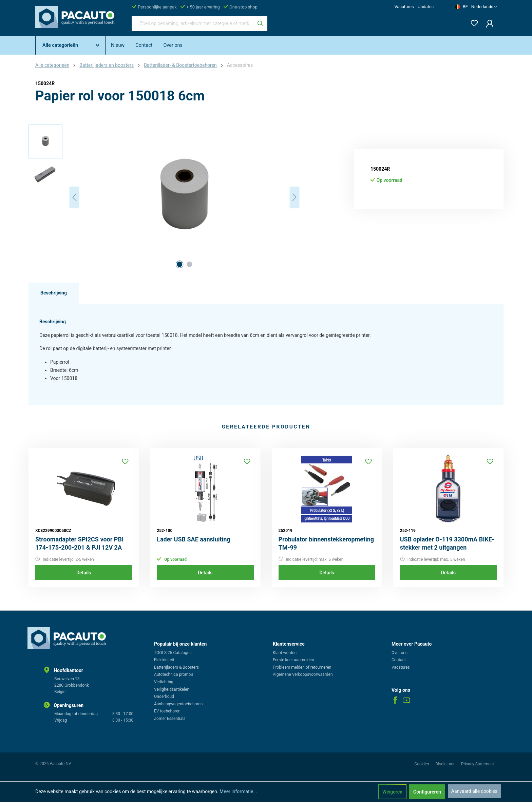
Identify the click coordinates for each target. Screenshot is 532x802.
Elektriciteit (164, 660)
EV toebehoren (167, 711)
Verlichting (164, 682)
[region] (164, 197)
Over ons (400, 653)
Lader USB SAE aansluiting (193, 539)
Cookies (422, 764)
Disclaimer (445, 764)
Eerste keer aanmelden (293, 660)
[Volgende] (294, 197)
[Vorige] (74, 197)
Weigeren (392, 792)
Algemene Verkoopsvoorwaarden (303, 674)
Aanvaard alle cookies (474, 791)
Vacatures (404, 7)
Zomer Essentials (170, 719)
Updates (426, 7)
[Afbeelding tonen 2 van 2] (189, 264)
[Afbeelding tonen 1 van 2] (179, 264)
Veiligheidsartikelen (172, 689)
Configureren (427, 792)
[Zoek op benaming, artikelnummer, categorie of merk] (192, 23)
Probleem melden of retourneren (302, 667)
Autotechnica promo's (174, 674)
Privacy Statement (478, 764)
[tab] (54, 293)
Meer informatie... (238, 791)
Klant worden (285, 653)
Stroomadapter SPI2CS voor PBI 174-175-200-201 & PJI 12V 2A (79, 543)
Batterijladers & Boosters (176, 667)
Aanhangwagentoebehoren (178, 704)
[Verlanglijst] (472, 22)
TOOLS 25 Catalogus (173, 653)
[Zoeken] (260, 23)
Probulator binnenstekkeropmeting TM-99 (326, 543)
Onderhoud (164, 696)
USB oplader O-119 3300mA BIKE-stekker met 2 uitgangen (447, 543)
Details (84, 573)
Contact (399, 660)
